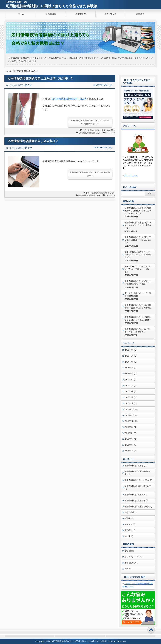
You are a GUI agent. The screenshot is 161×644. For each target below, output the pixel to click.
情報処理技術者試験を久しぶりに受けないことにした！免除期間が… (138, 255)
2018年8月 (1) (130, 350)
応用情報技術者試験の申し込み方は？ (33, 141)
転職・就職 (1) (131, 512)
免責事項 (128, 569)
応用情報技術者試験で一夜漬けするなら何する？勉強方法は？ (138, 318)
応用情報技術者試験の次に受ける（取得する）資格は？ (138, 331)
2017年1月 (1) (130, 403)
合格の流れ (51, 14)
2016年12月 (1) (131, 409)
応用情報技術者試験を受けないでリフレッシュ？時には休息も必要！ (138, 225)
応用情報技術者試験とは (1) (136, 466)
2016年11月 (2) (131, 415)
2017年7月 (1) (130, 368)
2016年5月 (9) (130, 451)
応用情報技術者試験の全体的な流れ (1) (138, 473)
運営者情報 (129, 551)
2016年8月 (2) (130, 433)
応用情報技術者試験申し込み (24, 71)
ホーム (21, 14)
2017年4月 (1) (130, 386)
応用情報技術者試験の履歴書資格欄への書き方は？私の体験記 (138, 307)
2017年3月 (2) (130, 391)
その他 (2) (129, 536)
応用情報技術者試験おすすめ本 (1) (138, 487)
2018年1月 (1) (130, 356)
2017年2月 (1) (130, 397)
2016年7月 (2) (130, 439)
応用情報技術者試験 (95, 130)
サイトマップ (110, 14)
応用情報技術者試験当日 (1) (136, 495)
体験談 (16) (129, 518)
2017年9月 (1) (130, 362)
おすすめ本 (81, 14)
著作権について (131, 563)
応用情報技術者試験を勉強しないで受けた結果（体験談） (138, 282)
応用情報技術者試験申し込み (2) (138, 480)
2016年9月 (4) (130, 427)
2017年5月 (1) (130, 380)
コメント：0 (110, 133)
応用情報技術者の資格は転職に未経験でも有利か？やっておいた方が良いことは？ (138, 211)
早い (113, 130)
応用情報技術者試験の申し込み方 (69, 99)
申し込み (107, 130)
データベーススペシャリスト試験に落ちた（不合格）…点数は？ (138, 269)
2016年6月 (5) (130, 445)
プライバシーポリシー (134, 557)
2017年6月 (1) (130, 374)
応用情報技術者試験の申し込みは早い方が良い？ (40, 78)
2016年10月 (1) (131, 421)
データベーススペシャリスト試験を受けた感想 (138, 294)
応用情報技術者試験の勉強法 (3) (138, 507)
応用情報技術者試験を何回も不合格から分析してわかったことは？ (138, 240)
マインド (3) (130, 524)
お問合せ (140, 14)
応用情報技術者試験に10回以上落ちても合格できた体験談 (52, 6)
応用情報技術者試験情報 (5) (136, 501)
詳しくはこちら (131, 175)
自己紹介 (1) (130, 530)
